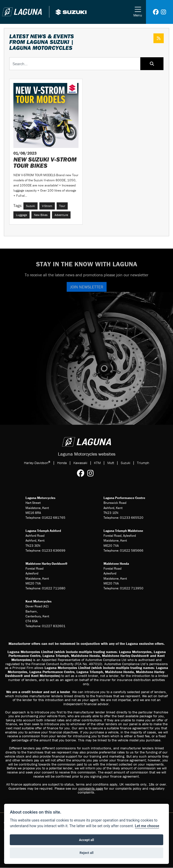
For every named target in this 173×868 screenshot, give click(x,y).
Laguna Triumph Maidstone (123, 531)
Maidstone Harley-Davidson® (46, 564)
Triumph (143, 463)
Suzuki (126, 463)
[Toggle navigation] (138, 12)
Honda (62, 463)
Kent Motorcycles (38, 601)
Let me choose (147, 826)
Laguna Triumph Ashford (43, 531)
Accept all (86, 840)
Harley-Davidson (37, 463)
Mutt (111, 463)
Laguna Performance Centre (124, 498)
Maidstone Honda (116, 564)
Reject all (86, 853)
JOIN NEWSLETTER (87, 287)
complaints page (91, 788)
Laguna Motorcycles (40, 498)
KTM (97, 463)
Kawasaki (80, 463)
